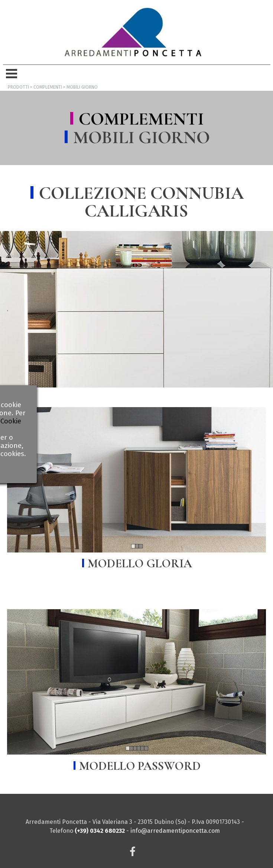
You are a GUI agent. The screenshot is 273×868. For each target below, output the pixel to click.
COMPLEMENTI (141, 119)
